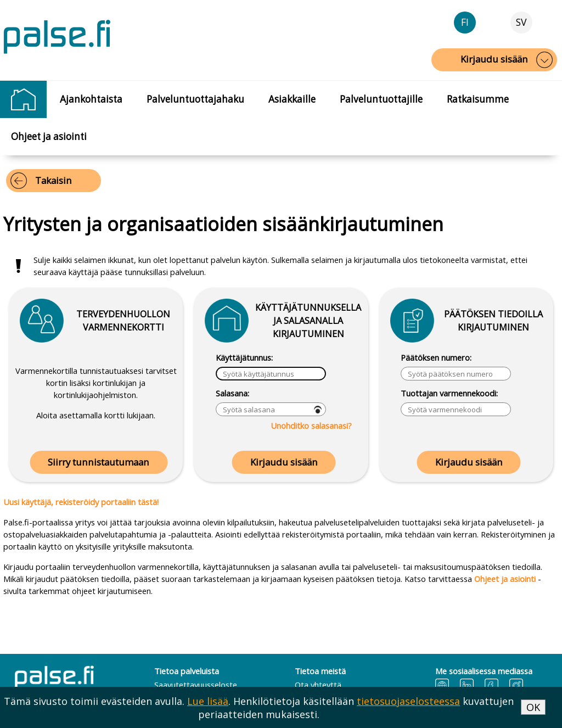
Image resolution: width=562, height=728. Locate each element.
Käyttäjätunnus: (244, 357)
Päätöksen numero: (436, 357)
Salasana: (232, 393)
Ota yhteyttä (318, 685)
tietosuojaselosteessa (408, 701)
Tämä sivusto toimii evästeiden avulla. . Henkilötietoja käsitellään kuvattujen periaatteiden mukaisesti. (259, 708)
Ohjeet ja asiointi (49, 136)
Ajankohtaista (91, 99)
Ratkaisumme (478, 99)
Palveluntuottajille (381, 99)
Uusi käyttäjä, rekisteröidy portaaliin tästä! (81, 502)
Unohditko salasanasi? (311, 425)
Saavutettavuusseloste (196, 685)
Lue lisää (208, 701)
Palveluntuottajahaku (195, 99)
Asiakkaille (292, 99)
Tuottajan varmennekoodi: (449, 393)
